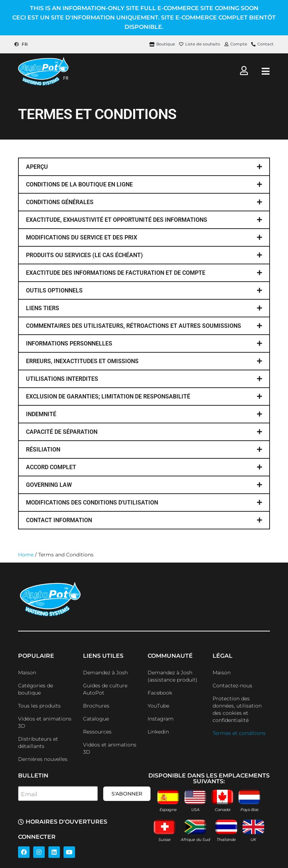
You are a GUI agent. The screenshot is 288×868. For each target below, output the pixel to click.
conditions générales (60, 202)
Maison (27, 673)
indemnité (41, 414)
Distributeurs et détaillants (38, 743)
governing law (49, 485)
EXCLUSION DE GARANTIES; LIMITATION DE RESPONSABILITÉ (108, 396)
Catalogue (96, 719)
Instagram (161, 719)
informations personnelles (69, 343)
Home (26, 555)
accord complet (51, 467)
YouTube (158, 706)
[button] (144, 167)
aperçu (37, 167)
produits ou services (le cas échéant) (84, 255)
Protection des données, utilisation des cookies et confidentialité (237, 709)
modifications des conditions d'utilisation (92, 503)
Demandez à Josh (105, 673)
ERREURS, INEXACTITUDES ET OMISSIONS (82, 361)
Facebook (160, 693)
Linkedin (158, 732)
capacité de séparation (62, 432)
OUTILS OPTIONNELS (54, 290)
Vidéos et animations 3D (45, 722)
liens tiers (43, 308)
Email (29, 794)
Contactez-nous (232, 686)
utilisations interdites (62, 379)
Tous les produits (39, 706)
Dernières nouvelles (43, 759)
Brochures (96, 706)
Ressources (97, 732)
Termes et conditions (239, 733)
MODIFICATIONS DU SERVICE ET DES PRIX (82, 237)
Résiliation (43, 450)
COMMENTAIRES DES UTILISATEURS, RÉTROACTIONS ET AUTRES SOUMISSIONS (134, 326)
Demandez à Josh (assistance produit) (173, 676)
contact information (59, 520)
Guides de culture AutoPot (105, 689)
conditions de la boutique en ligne (79, 184)
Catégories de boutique (36, 689)
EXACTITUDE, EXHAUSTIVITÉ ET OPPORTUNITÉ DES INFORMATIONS (117, 220)
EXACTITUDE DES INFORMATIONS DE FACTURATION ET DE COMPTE (116, 273)
